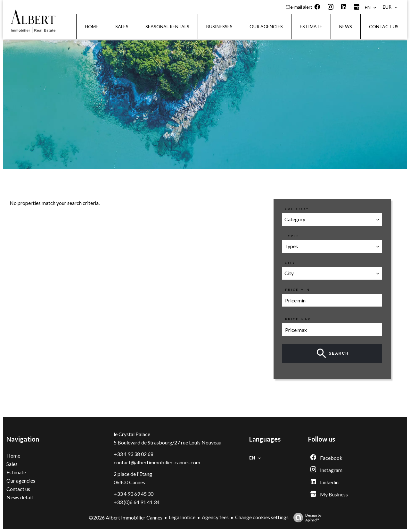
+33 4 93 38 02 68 (134, 454)
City (290, 263)
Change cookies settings (262, 517)
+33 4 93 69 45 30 (134, 494)
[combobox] (332, 219)
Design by (306, 518)
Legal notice (182, 517)
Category (297, 209)
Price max (298, 319)
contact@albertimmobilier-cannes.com (157, 462)
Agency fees (215, 517)
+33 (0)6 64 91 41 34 (137, 502)
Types (292, 236)
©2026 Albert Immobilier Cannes (126, 517)
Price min (298, 290)
